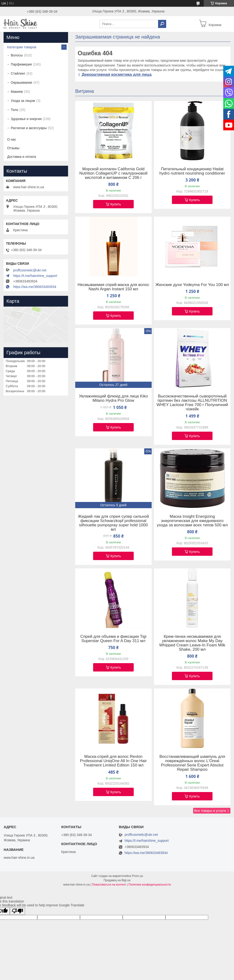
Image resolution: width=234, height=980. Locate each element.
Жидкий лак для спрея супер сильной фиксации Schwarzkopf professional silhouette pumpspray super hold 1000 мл (113, 523)
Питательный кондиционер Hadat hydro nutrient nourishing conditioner (192, 171)
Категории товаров (22, 47)
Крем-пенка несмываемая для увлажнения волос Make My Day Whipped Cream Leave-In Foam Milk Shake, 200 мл (192, 643)
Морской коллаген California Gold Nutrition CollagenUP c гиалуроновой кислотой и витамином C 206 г (113, 173)
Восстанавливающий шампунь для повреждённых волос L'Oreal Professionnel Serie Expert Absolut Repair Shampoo (192, 763)
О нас (12, 139)
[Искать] (162, 24)
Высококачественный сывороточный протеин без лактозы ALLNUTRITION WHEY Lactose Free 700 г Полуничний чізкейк (192, 403)
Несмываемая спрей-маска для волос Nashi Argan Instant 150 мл (113, 287)
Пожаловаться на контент (109, 885)
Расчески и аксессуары (29, 128)
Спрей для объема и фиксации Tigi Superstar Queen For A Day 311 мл (113, 639)
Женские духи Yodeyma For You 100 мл (192, 285)
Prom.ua (137, 876)
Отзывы (13, 148)
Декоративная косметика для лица (117, 74)
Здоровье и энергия (26, 119)
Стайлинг (18, 73)
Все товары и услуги (210, 811)
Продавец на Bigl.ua (117, 880)
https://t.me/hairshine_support (35, 276)
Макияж (17, 92)
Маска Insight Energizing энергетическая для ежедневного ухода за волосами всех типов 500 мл (192, 521)
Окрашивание (21, 83)
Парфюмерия (21, 64)
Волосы (17, 55)
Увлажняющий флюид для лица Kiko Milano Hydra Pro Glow (113, 398)
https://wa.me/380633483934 (35, 287)
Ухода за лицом (23, 101)
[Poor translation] (17, 911)
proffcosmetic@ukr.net (30, 270)
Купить (116, 204)
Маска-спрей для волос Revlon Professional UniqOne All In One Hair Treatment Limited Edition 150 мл (113, 761)
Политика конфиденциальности (150, 885)
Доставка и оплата (22, 157)
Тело (14, 110)
